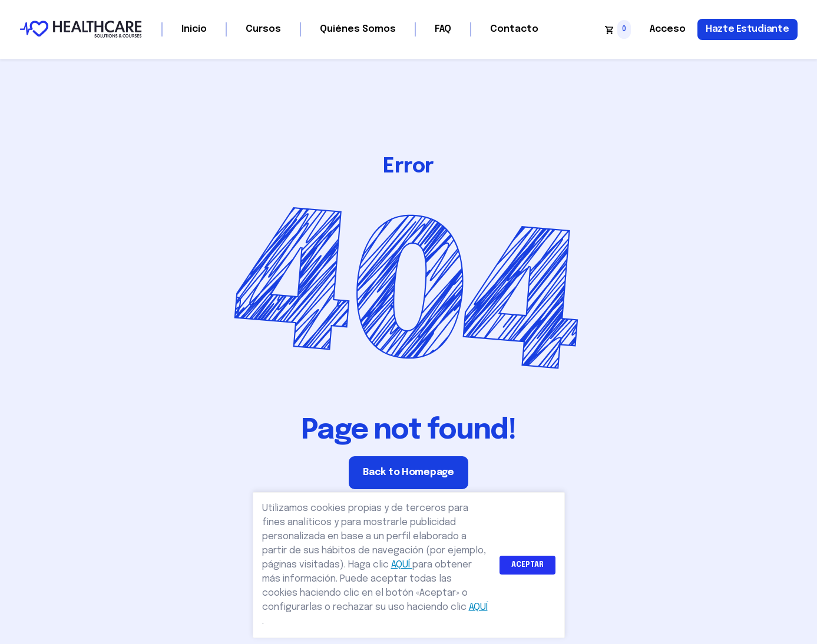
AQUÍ (402, 565)
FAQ (443, 29)
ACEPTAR (527, 565)
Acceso (668, 29)
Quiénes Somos (358, 29)
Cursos (263, 29)
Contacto (514, 29)
